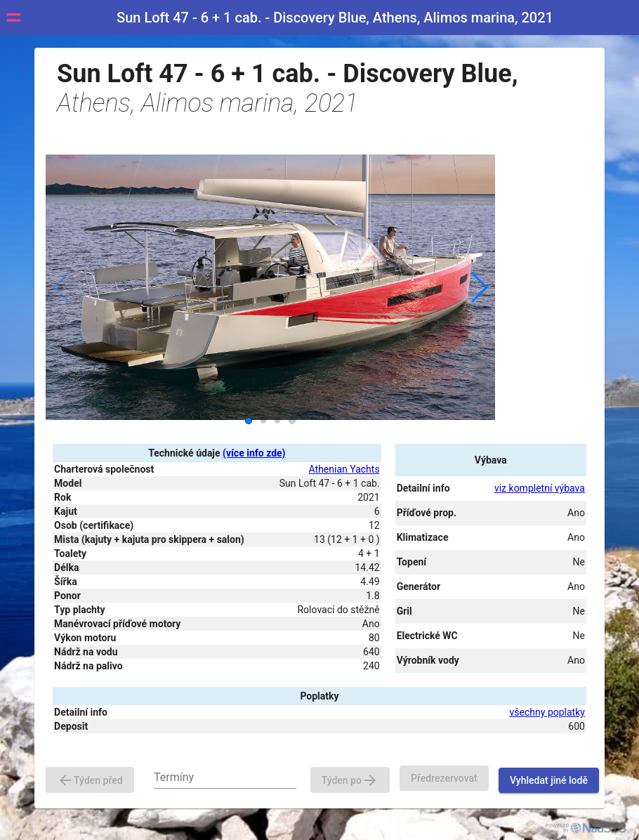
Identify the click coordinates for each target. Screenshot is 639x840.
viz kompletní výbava (540, 488)
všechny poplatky (547, 712)
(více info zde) (254, 453)
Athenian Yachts (344, 469)
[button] (479, 287)
